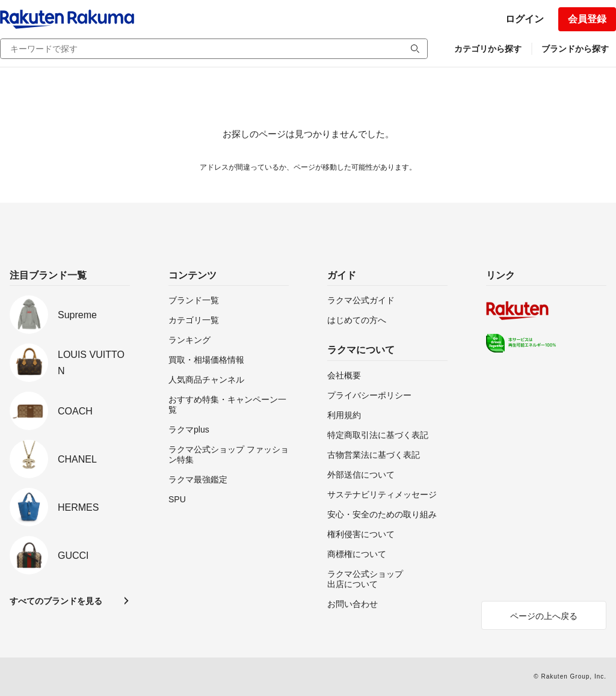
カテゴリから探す (488, 49)
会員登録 (587, 19)
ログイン (525, 19)
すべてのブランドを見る (56, 601)
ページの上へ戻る (544, 616)
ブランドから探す (575, 49)
